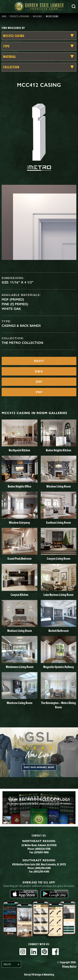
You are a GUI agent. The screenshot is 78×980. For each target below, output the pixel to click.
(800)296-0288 (43, 868)
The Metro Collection (22, 343)
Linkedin (34, 952)
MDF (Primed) (13, 299)
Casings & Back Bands (21, 326)
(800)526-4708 (43, 849)
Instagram (23, 952)
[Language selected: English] (11, 964)
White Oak (11, 309)
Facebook (55, 952)
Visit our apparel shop (39, 767)
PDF (39, 392)
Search (74, 6)
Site (39, 975)
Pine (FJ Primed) (15, 304)
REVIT (39, 361)
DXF (39, 382)
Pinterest (45, 952)
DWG (39, 371)
